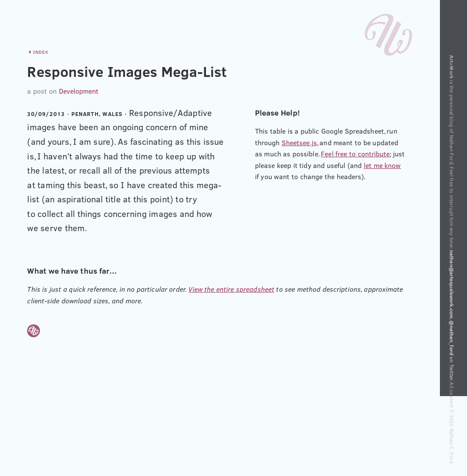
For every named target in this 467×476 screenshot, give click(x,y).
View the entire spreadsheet (231, 289)
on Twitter (452, 350)
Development (79, 91)
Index (41, 52)
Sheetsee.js (299, 143)
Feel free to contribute (355, 154)
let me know (383, 165)
